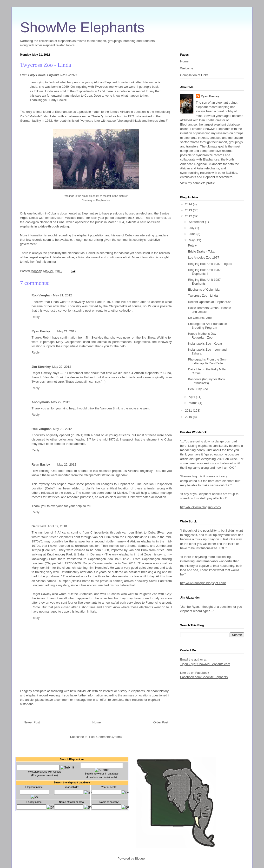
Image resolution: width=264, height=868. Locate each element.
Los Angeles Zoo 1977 (203, 257)
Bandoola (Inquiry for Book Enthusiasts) (206, 381)
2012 (189, 216)
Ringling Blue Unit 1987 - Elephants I (205, 282)
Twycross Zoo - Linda (46, 65)
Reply (36, 317)
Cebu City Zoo (198, 389)
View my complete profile (198, 183)
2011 (189, 411)
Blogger (140, 858)
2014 (189, 204)
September (197, 222)
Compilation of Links (194, 75)
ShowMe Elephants (82, 27)
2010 (189, 417)
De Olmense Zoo (200, 318)
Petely (192, 245)
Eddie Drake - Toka (201, 251)
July (192, 228)
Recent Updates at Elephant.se (210, 302)
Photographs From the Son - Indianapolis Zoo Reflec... (208, 361)
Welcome (187, 68)
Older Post (161, 722)
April (192, 397)
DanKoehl (39, 526)
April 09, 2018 (57, 526)
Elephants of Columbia (204, 290)
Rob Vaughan (42, 295)
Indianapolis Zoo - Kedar (205, 344)
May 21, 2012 (63, 295)
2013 (189, 210)
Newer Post (32, 722)
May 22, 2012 (62, 367)
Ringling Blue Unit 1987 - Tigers (210, 264)
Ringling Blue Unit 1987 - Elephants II (205, 272)
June (193, 234)
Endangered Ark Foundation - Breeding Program (208, 326)
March (194, 403)
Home (97, 722)
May (192, 240)
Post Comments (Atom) (105, 737)
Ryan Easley (41, 331)
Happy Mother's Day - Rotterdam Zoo (203, 336)
